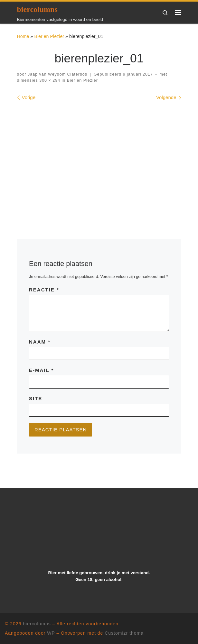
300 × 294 (49, 80)
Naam (40, 342)
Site (36, 398)
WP (51, 633)
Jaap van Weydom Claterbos (57, 74)
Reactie (44, 290)
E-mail (41, 370)
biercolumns (37, 624)
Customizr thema (124, 633)
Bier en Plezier (49, 36)
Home (23, 36)
